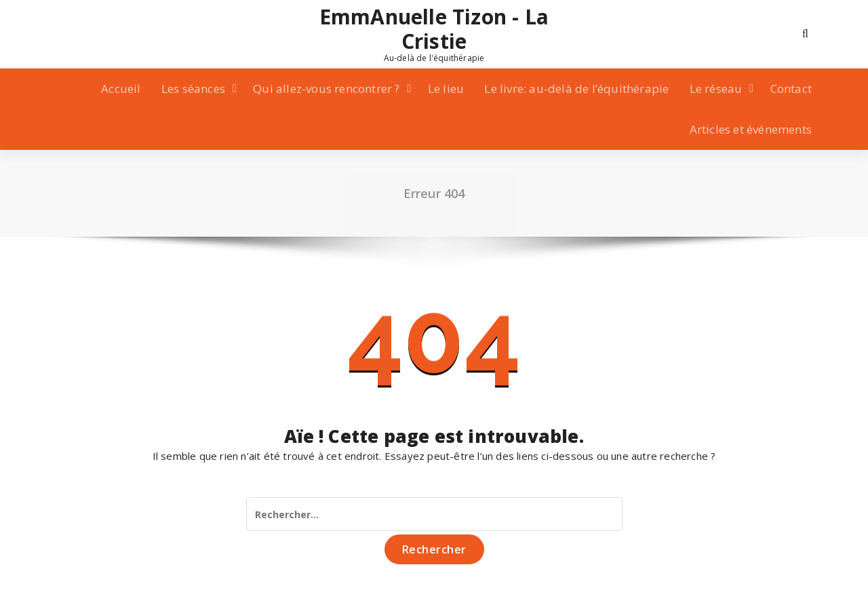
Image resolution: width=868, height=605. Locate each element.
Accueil (121, 89)
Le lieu (446, 89)
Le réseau (716, 89)
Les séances (193, 89)
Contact (791, 89)
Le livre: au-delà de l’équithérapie (576, 89)
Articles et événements (751, 129)
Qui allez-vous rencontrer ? (326, 89)
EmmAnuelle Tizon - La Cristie (434, 29)
